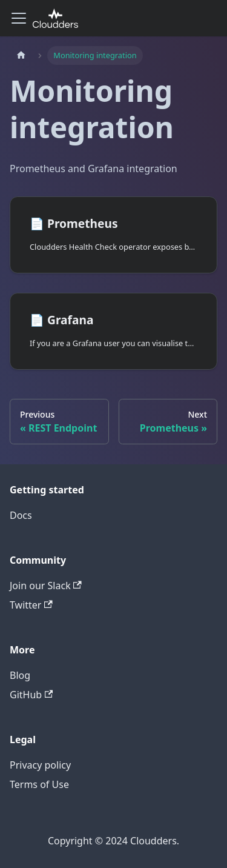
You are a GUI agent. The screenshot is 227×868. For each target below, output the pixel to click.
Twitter (31, 605)
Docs (21, 515)
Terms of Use (39, 784)
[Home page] (21, 55)
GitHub (31, 695)
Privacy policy (40, 765)
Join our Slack (46, 586)
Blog (20, 675)
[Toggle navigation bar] (19, 18)
